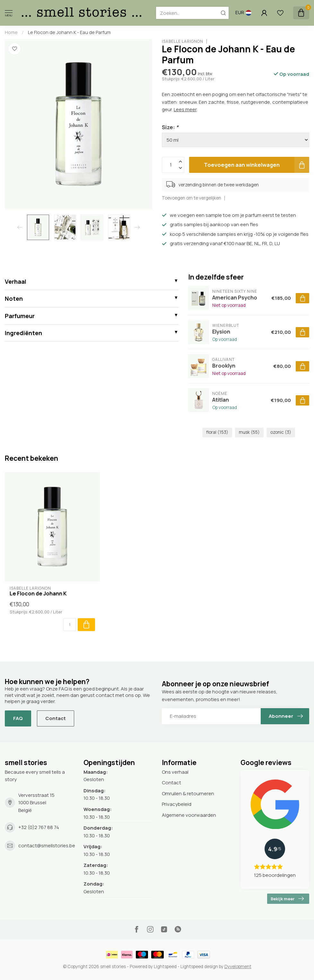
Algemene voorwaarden (189, 815)
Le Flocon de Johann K (38, 593)
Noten (14, 298)
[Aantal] (70, 625)
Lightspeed (165, 967)
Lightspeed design (199, 967)
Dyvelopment (238, 967)
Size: (170, 127)
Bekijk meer (287, 899)
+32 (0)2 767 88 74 (39, 827)
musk (249, 432)
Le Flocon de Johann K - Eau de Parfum (69, 32)
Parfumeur (20, 316)
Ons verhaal (175, 772)
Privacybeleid (177, 804)
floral (217, 432)
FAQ (18, 718)
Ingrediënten (23, 333)
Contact (56, 718)
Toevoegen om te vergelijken (192, 198)
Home (11, 32)
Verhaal (16, 281)
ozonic (281, 432)
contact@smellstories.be (47, 846)
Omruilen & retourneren (188, 793)
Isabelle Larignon (183, 41)
